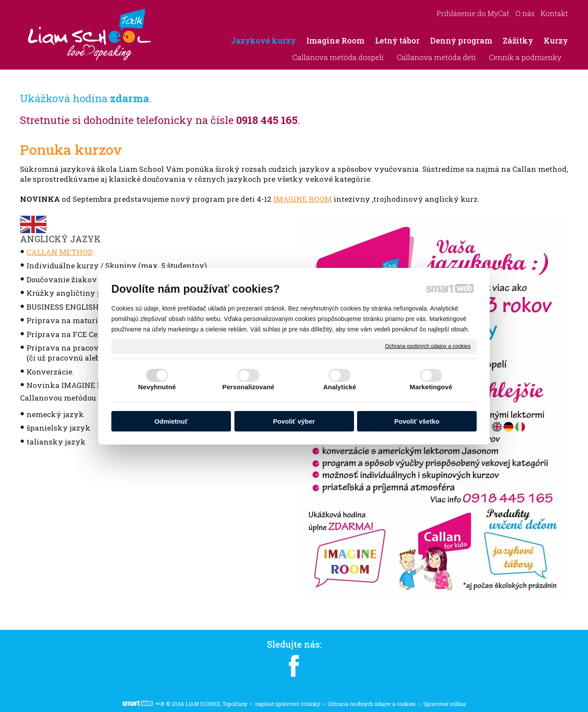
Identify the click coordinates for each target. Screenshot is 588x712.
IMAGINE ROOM (302, 199)
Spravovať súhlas (445, 704)
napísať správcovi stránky (287, 704)
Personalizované (248, 387)
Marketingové (431, 387)
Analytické (340, 387)
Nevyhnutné (157, 387)
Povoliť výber (294, 421)
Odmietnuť (171, 421)
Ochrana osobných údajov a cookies (428, 346)
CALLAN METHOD (60, 252)
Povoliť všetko (417, 421)
